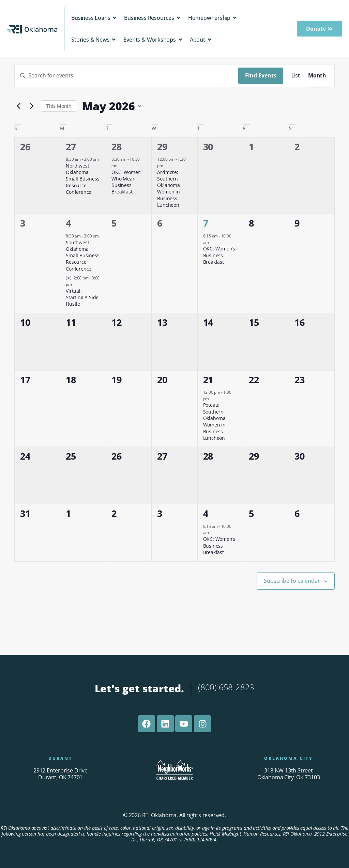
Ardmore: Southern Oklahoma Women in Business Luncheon (168, 189)
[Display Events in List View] (296, 76)
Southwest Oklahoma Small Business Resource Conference (82, 256)
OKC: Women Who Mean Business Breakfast (126, 182)
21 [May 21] (208, 380)
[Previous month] (18, 106)
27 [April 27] (71, 147)
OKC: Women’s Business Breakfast (219, 255)
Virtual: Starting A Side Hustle (82, 298)
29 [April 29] (162, 147)
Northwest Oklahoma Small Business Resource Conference (82, 179)
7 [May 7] (206, 223)
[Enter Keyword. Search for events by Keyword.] (126, 76)
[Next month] (32, 106)
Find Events (261, 75)
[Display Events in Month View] (317, 76)
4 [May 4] (68, 223)
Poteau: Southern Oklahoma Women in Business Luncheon (214, 421)
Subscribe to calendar (292, 581)
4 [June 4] (206, 513)
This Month (59, 106)
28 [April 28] (117, 147)
